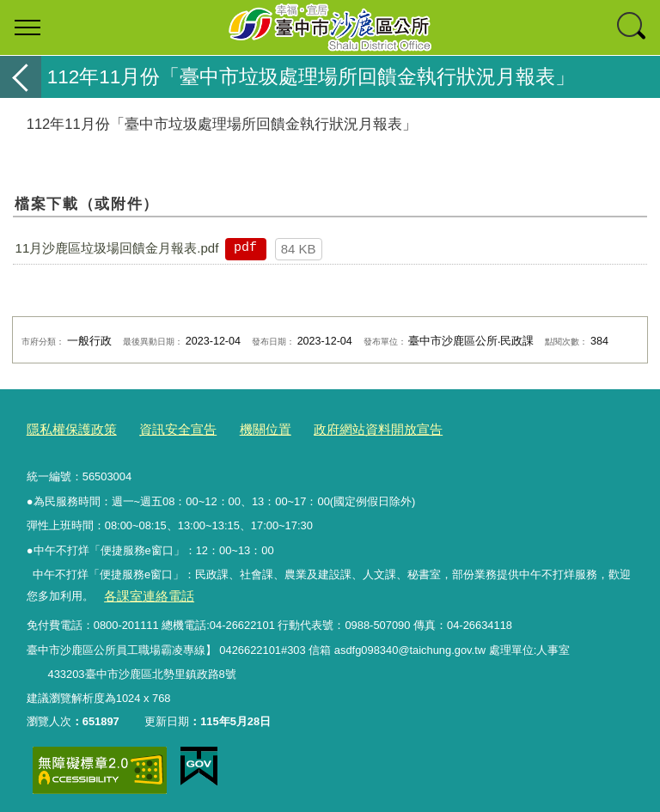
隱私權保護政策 (66, 428)
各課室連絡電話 (142, 591)
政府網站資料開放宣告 (340, 428)
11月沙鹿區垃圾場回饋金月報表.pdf (117, 248)
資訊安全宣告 (161, 428)
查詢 (632, 27)
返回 (21, 77)
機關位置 (240, 428)
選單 (27, 27)
